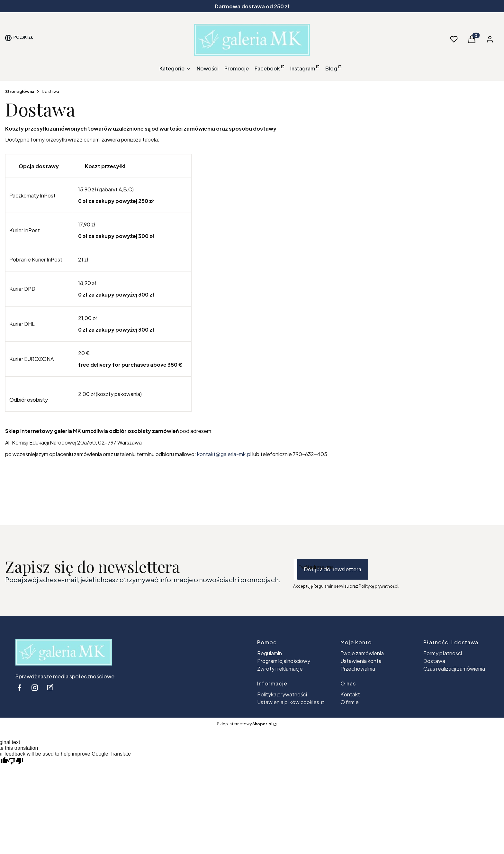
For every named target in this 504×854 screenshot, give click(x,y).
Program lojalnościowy (284, 661)
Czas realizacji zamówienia (454, 669)
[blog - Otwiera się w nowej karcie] (50, 688)
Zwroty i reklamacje (280, 669)
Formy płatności (443, 653)
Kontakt (350, 694)
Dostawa (434, 661)
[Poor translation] (16, 761)
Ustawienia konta (361, 661)
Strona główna (20, 92)
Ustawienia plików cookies (289, 702)
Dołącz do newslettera (333, 569)
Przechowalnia (358, 669)
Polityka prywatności (282, 694)
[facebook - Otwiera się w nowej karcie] (19, 688)
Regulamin (270, 653)
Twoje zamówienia (362, 653)
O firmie (350, 702)
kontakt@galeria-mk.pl (224, 454)
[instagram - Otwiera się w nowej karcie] (35, 688)
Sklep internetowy (245, 724)
